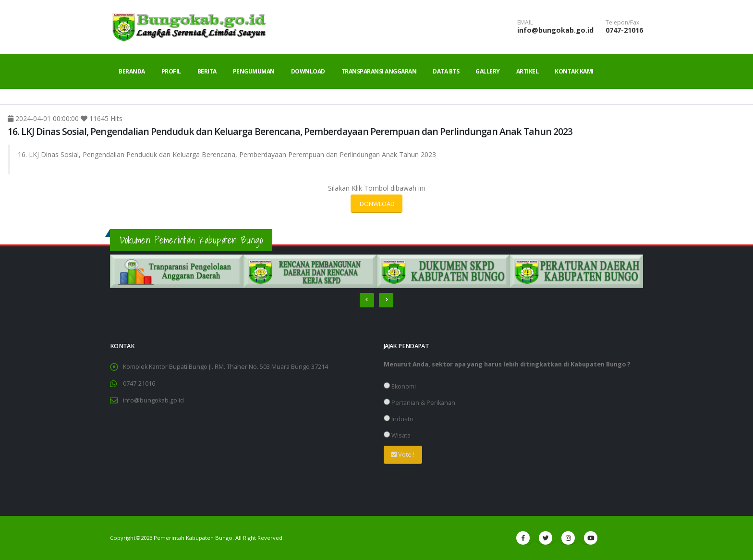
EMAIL (525, 23)
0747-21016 (624, 30)
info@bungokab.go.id (555, 30)
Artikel (528, 71)
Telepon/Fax (622, 23)
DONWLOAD (376, 204)
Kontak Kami (574, 71)
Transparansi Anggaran (379, 71)
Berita (207, 71)
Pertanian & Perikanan (419, 403)
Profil (171, 71)
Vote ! (403, 454)
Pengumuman (254, 71)
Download (308, 71)
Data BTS (446, 71)
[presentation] (367, 300)
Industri (399, 419)
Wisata (397, 435)
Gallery (488, 71)
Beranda (132, 71)
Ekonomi (400, 386)
